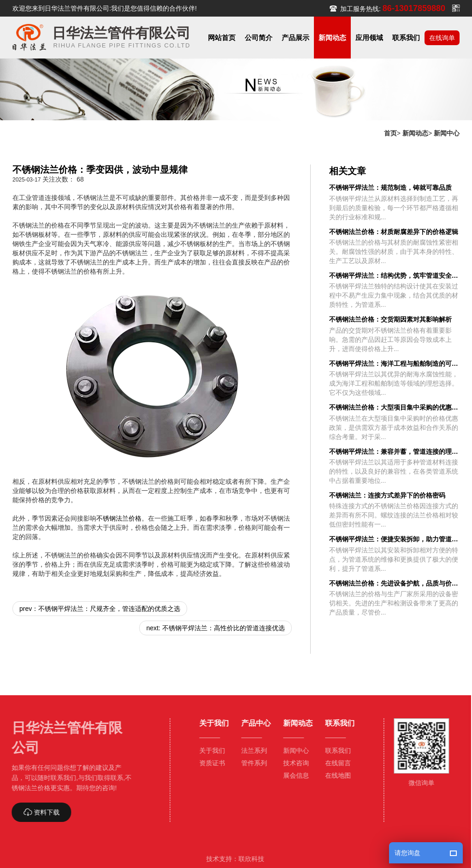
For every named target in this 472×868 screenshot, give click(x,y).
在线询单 (442, 38)
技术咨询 (292, 763)
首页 (390, 133)
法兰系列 (250, 751)
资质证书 (208, 763)
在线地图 (334, 775)
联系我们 (334, 751)
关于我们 (208, 751)
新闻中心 (447, 133)
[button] (259, 38)
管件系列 (250, 763)
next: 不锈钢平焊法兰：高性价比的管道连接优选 (215, 628)
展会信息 (292, 775)
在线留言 (334, 763)
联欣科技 (248, 859)
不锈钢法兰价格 (119, 518)
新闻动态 (415, 133)
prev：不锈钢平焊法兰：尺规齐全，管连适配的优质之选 (100, 609)
